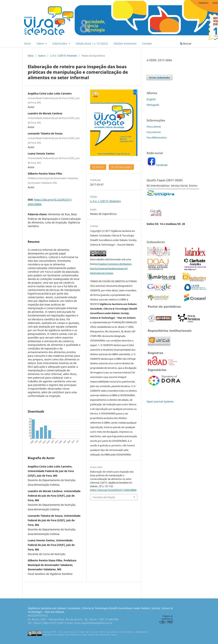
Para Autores (154, 132)
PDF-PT (99, 167)
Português (153, 105)
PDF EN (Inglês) (123, 167)
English (151, 99)
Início (27, 43)
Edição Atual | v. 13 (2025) (92, 43)
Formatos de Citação (104, 497)
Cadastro (203, 3)
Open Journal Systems (160, 402)
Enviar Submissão (160, 78)
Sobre (41, 43)
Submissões (60, 43)
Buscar (186, 43)
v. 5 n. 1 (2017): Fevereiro (64, 56)
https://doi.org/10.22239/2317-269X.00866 (113, 490)
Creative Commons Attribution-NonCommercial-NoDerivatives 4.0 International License (111, 268)
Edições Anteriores (125, 43)
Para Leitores (154, 127)
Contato (147, 43)
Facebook (162, 165)
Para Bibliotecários (157, 138)
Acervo (42, 56)
